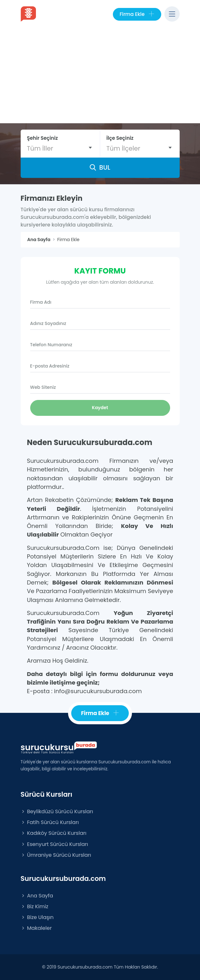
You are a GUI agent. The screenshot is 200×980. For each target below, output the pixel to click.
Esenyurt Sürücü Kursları (54, 844)
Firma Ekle (137, 14)
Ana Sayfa (37, 896)
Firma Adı (41, 302)
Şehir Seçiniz (43, 138)
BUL (100, 167)
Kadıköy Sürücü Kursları (54, 833)
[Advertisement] (100, 76)
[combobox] (60, 148)
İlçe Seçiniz (120, 138)
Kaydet (100, 408)
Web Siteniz (43, 387)
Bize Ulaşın (37, 917)
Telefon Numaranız (51, 345)
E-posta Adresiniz (50, 366)
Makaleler (36, 928)
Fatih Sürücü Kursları (50, 822)
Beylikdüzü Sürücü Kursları (57, 811)
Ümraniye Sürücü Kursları (56, 855)
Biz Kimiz (34, 906)
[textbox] (60, 148)
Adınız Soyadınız (48, 323)
